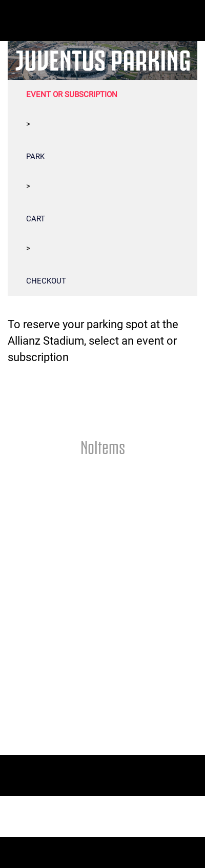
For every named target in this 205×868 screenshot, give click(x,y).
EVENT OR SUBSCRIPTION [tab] (72, 95)
